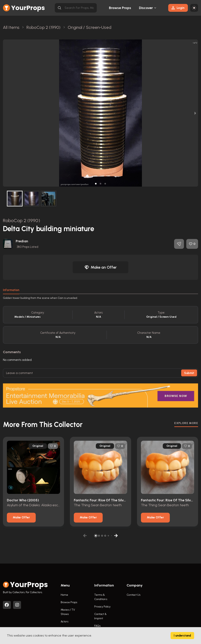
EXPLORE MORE (186, 423)
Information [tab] (11, 290)
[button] (96, 184)
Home (64, 595)
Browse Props (120, 8)
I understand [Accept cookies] (182, 636)
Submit (189, 373)
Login (178, 8)
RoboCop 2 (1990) (21, 220)
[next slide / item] (195, 113)
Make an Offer (100, 267)
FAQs (97, 626)
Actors (64, 622)
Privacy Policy (102, 607)
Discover (146, 8)
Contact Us (133, 595)
